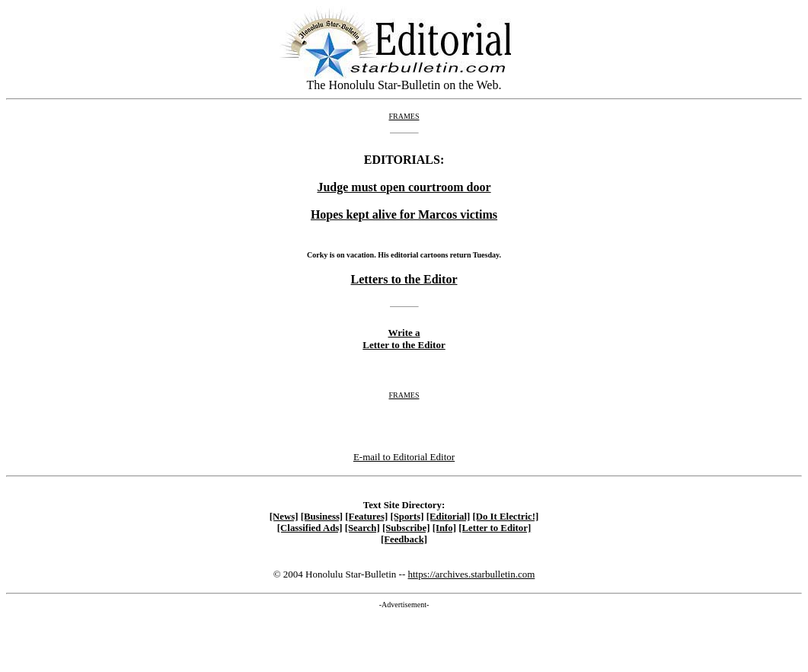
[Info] (444, 528)
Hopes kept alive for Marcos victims (404, 214)
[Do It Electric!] (506, 517)
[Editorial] (449, 517)
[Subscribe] (406, 528)
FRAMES (404, 116)
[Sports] (407, 517)
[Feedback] (404, 539)
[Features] (366, 517)
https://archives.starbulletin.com (471, 574)
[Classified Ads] (310, 528)
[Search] (362, 528)
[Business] (322, 517)
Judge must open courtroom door (404, 187)
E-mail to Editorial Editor (404, 457)
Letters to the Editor (404, 279)
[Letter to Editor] (495, 528)
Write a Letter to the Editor (404, 339)
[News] (284, 517)
